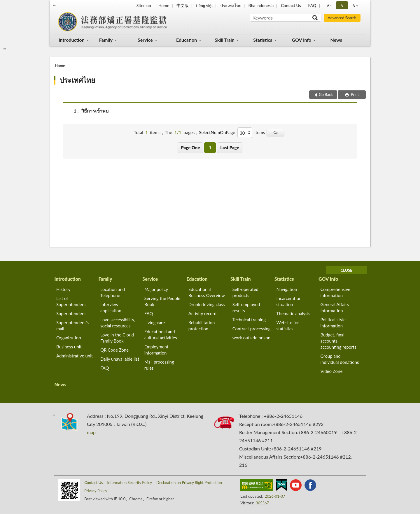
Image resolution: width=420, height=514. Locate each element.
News (336, 40)
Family (106, 40)
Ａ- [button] (329, 5)
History (63, 289)
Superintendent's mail (72, 326)
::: (54, 4)
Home (164, 5)
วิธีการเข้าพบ (95, 111)
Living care (155, 322)
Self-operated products (245, 292)
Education (187, 40)
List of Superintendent (71, 301)
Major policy (156, 289)
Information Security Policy (129, 483)
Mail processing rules (159, 365)
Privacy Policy (96, 491)
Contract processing (252, 329)
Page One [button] (190, 148)
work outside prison (251, 338)
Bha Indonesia (261, 5)
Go (275, 133)
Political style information (333, 323)
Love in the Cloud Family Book (117, 338)
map (91, 432)
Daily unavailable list (120, 359)
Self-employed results (246, 307)
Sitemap (144, 5)
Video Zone (331, 371)
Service (145, 40)
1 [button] (210, 148)
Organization (69, 338)
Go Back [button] (326, 94)
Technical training (249, 320)
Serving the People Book (162, 301)
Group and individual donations (339, 359)
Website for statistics (288, 326)
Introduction (72, 40)
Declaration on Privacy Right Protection (189, 483)
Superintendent (71, 313)
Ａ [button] (342, 5)
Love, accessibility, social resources (118, 323)
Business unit (69, 347)
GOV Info (301, 40)
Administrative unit (75, 356)
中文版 (183, 5)
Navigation (287, 289)
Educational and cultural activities (161, 335)
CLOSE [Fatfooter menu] (346, 270)
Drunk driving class (207, 304)
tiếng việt (204, 5)
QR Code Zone (114, 350)
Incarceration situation (289, 301)
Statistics (263, 40)
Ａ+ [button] (355, 5)
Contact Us (291, 5)
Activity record (202, 313)
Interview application (111, 307)
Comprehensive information (335, 292)
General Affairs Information (334, 307)
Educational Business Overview (207, 292)
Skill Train (225, 40)
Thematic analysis (293, 313)
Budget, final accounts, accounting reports (338, 341)
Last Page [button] (230, 148)
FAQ (312, 5)
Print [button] (355, 94)
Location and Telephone (113, 292)
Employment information (156, 350)
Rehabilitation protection (202, 326)
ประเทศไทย (231, 5)
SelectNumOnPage (217, 132)
